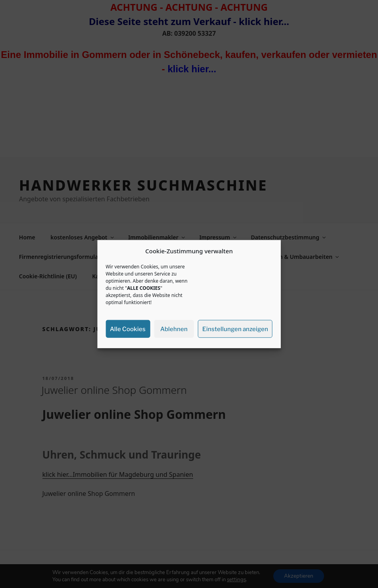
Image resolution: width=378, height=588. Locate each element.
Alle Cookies (128, 329)
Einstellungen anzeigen (235, 329)
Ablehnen (174, 329)
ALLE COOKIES (144, 288)
